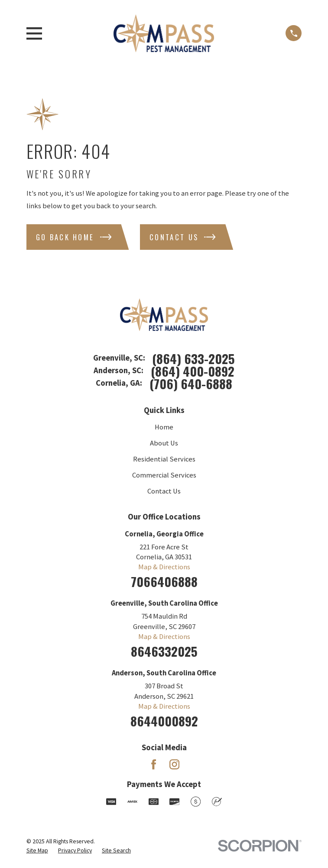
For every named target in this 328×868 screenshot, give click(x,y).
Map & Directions (164, 567)
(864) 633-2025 (193, 358)
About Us (164, 443)
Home (164, 427)
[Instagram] (174, 764)
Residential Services (164, 459)
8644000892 (164, 721)
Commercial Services (164, 475)
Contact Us (164, 491)
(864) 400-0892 (193, 371)
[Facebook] (154, 764)
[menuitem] (37, 850)
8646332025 (164, 651)
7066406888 (164, 581)
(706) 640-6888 (191, 383)
